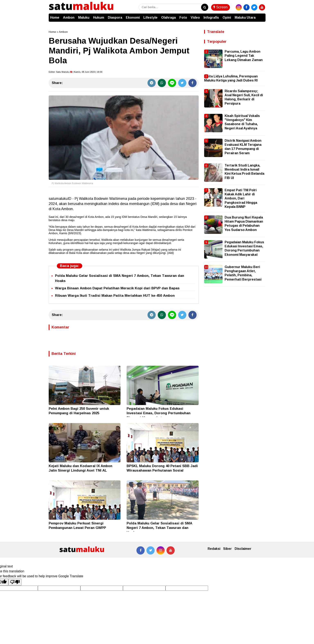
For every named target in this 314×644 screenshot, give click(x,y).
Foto (183, 18)
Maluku (84, 18)
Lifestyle (150, 18)
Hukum (99, 18)
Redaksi (214, 549)
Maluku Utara (245, 18)
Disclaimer (243, 549)
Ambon (69, 18)
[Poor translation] (15, 582)
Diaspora (115, 18)
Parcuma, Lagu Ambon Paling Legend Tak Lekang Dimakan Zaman (244, 56)
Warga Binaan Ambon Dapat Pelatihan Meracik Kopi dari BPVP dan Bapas (117, 288)
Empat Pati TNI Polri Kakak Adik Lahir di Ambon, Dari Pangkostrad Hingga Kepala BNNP (241, 199)
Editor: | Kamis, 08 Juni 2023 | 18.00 (75, 72)
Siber (227, 549)
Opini (227, 18)
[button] (261, 16)
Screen (221, 7)
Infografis (211, 18)
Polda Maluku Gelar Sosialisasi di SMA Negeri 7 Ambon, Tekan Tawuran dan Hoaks (159, 528)
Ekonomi (133, 18)
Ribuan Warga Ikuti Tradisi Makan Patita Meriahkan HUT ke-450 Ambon (115, 296)
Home (55, 18)
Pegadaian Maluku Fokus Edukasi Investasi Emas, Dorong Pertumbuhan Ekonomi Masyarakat (159, 413)
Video (195, 18)
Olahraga (168, 18)
